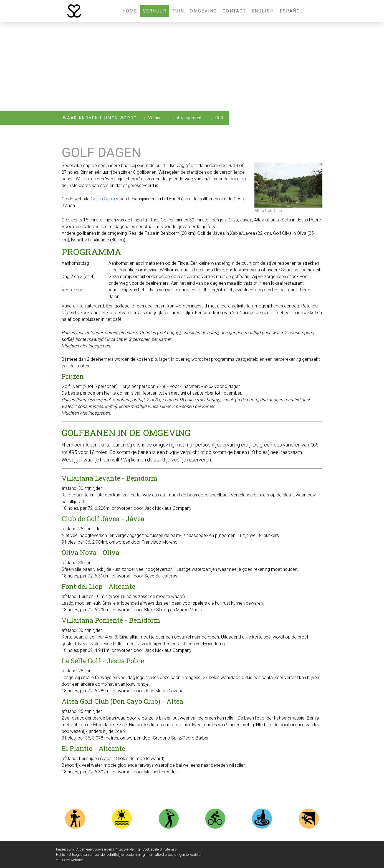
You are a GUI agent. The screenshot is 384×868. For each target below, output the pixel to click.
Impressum (65, 849)
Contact (234, 11)
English (263, 11)
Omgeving (203, 11)
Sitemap (170, 849)
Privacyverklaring (127, 849)
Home (130, 11)
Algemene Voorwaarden (94, 849)
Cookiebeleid (152, 849)
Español (292, 11)
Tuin (178, 11)
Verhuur (155, 11)
